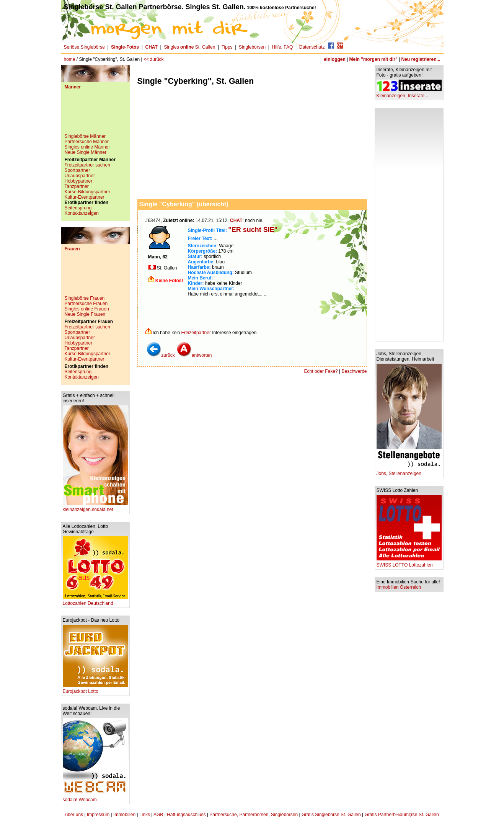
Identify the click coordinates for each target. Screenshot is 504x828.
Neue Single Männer (86, 152)
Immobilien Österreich (399, 587)
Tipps (227, 47)
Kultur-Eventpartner (85, 197)
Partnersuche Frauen (86, 304)
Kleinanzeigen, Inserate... (409, 94)
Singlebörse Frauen (85, 298)
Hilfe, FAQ (283, 47)
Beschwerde (354, 371)
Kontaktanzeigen (82, 213)
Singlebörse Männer (85, 136)
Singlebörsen (252, 47)
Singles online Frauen (87, 309)
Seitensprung (78, 208)
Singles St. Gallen (189, 47)
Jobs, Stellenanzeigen (409, 471)
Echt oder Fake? (321, 371)
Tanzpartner (77, 186)
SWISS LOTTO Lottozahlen (409, 563)
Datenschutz (312, 47)
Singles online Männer (87, 147)
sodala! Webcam (95, 798)
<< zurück (154, 59)
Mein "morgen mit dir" (374, 59)
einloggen (335, 59)
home (70, 59)
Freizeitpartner (196, 333)
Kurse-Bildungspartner (87, 192)
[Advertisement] (95, 114)
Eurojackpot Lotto (95, 689)
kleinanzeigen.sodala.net (95, 507)
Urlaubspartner (80, 176)
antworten (194, 355)
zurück (161, 355)
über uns (74, 815)
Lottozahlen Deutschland (95, 601)
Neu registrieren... (421, 59)
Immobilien (124, 815)
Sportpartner (77, 170)
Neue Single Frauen (85, 314)
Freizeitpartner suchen (87, 165)
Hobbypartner (79, 181)
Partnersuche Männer (87, 142)
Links (145, 815)
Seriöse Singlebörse (84, 47)
